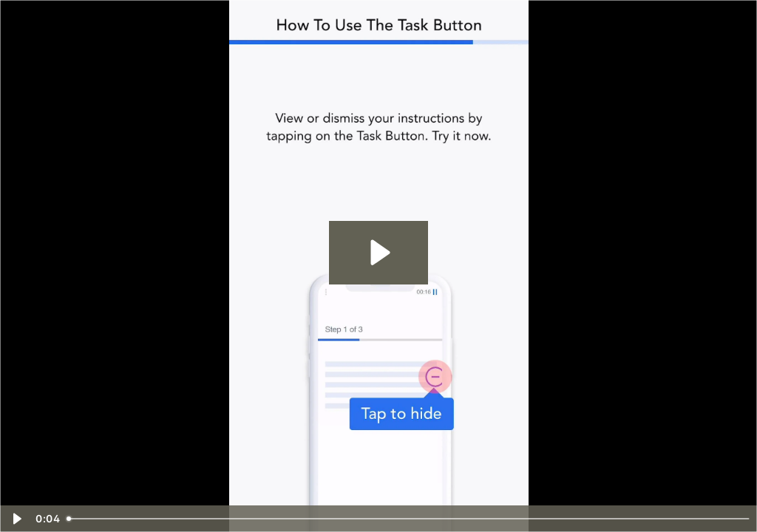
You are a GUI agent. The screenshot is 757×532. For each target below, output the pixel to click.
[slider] (409, 519)
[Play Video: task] (378, 252)
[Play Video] (16, 519)
